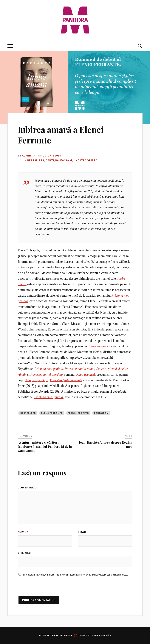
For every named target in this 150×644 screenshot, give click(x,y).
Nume (23, 532)
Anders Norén (101, 635)
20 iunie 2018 (52, 156)
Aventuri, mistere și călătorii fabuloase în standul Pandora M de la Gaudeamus (45, 446)
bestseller (28, 413)
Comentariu (28, 488)
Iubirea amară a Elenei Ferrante (61, 135)
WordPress (64, 635)
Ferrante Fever (78, 413)
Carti (50, 160)
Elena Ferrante (52, 413)
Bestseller (36, 160)
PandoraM (101, 413)
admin (27, 156)
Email (83, 532)
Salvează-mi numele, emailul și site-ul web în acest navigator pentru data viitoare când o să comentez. (75, 575)
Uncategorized (85, 160)
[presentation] (46, 589)
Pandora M (64, 160)
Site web (24, 553)
